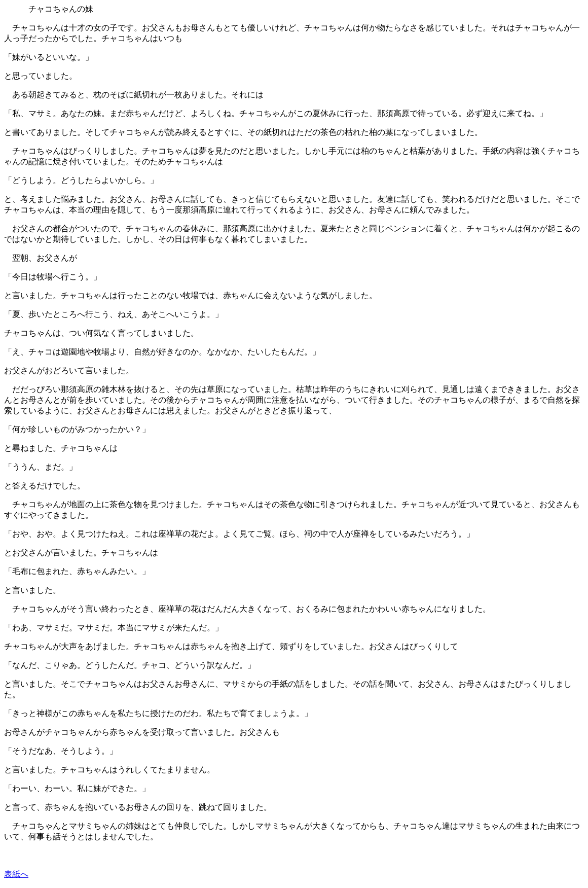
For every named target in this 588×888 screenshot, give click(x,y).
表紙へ (16, 874)
